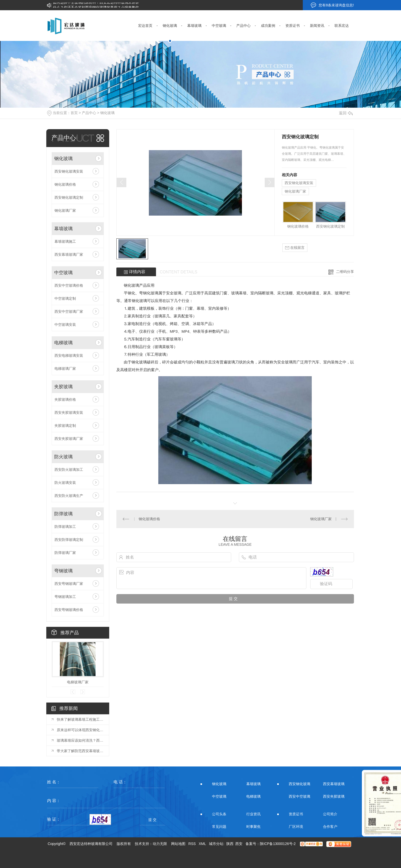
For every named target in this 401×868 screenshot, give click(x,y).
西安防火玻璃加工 (69, 470)
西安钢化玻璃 (299, 784)
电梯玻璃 (63, 343)
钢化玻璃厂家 (65, 210)
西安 (239, 844)
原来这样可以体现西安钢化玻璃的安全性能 (80, 730)
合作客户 (330, 827)
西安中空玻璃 (299, 796)
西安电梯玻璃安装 (69, 355)
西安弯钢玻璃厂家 (69, 584)
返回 (346, 113)
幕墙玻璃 (63, 229)
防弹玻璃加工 (65, 527)
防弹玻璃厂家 (65, 553)
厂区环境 (296, 827)
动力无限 (160, 844)
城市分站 (216, 844)
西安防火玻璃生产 (69, 496)
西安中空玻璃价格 (69, 285)
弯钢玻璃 (63, 571)
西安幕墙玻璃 (334, 784)
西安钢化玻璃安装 (69, 171)
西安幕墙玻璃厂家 (69, 254)
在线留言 (295, 248)
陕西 (230, 844)
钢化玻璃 (107, 113)
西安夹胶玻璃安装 (69, 413)
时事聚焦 (253, 827)
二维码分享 (345, 272)
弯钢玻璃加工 (65, 597)
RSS (192, 844)
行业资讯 (253, 814)
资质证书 (296, 814)
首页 (74, 113)
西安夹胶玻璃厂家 (69, 439)
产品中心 (89, 113)
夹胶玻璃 (63, 387)
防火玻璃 (63, 457)
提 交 (152, 820)
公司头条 (219, 814)
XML (202, 844)
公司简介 (330, 814)
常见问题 (219, 827)
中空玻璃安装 (65, 325)
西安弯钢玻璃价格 (69, 610)
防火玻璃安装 (65, 483)
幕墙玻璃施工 (65, 241)
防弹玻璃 (63, 514)
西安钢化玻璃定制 (69, 197)
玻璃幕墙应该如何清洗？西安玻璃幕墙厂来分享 (80, 740)
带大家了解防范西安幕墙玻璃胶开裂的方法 (80, 751)
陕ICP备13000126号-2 (278, 844)
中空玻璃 (63, 273)
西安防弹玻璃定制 (69, 540)
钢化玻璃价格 (65, 184)
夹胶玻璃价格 (65, 399)
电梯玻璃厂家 (65, 369)
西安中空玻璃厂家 (69, 311)
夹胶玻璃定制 (65, 426)
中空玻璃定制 (65, 298)
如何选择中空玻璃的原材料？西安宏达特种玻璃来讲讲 (96, 5)
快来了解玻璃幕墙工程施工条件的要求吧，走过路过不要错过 (80, 719)
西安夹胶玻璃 (334, 796)
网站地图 (178, 844)
